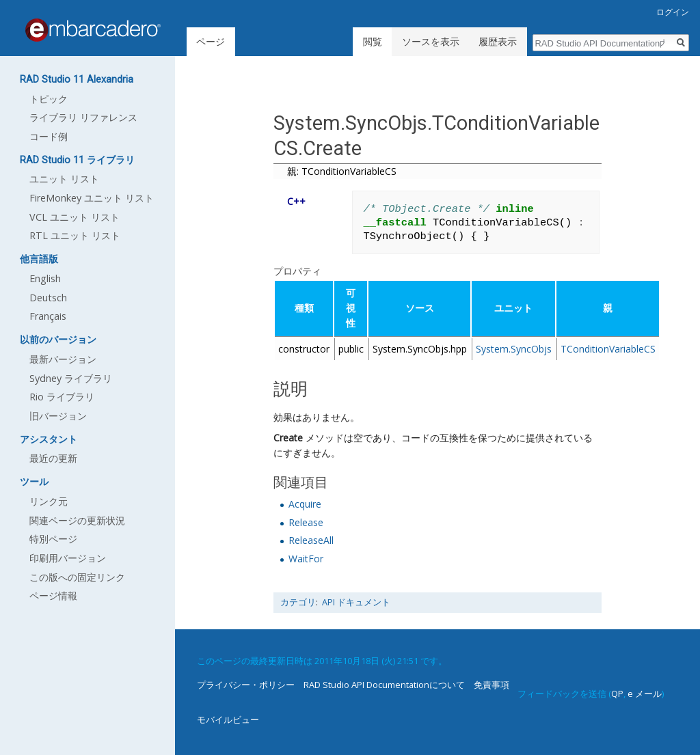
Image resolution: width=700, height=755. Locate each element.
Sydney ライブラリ (71, 378)
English (45, 278)
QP (617, 694)
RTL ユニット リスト (75, 235)
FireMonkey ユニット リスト (92, 198)
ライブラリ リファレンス (83, 117)
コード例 (49, 136)
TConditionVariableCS (608, 349)
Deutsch (48, 298)
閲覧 (373, 41)
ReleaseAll (311, 540)
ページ (211, 41)
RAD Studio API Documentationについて (384, 685)
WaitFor (306, 559)
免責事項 (492, 685)
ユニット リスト (64, 179)
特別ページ (53, 539)
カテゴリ (298, 602)
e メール (645, 694)
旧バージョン (58, 416)
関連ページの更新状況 (77, 520)
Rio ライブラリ (62, 397)
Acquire (305, 504)
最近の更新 (53, 458)
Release (306, 522)
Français (48, 316)
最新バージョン (63, 359)
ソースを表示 (431, 41)
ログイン (673, 12)
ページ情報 (53, 595)
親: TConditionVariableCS (342, 171)
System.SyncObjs (514, 349)
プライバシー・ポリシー (246, 685)
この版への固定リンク (77, 577)
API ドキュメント (356, 602)
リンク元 (49, 501)
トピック (49, 99)
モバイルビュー (228, 719)
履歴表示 (498, 41)
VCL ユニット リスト (75, 217)
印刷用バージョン (68, 558)
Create (288, 438)
